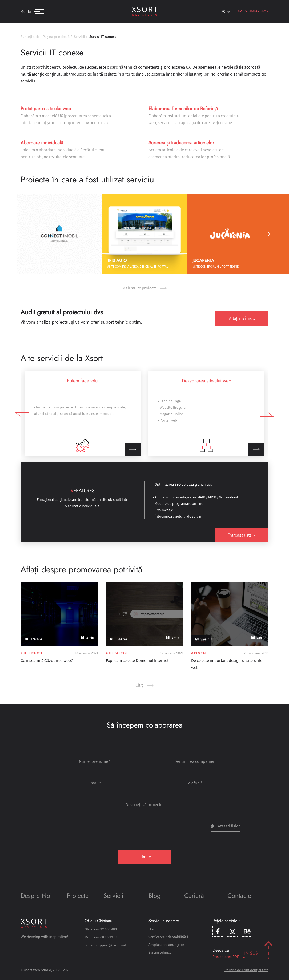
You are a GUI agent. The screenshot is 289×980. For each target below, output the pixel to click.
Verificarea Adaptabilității (168, 937)
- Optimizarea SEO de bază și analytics (182, 484)
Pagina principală (56, 37)
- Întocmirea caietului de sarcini (177, 516)
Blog (155, 896)
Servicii (79, 37)
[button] (23, 234)
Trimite (144, 857)
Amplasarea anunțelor (166, 945)
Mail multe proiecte (144, 288)
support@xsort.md (253, 11)
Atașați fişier (225, 826)
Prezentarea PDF (229, 957)
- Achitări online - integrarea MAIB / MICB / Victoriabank (196, 497)
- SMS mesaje (163, 510)
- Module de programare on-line (178, 503)
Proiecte (78, 896)
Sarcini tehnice (160, 952)
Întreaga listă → (242, 535)
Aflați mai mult (242, 318)
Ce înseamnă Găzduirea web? (51, 648)
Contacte (239, 896)
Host (152, 929)
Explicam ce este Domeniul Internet (140, 648)
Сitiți (144, 685)
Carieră (194, 896)
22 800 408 (105, 929)
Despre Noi (36, 896)
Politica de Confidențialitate (246, 970)
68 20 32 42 (106, 937)
